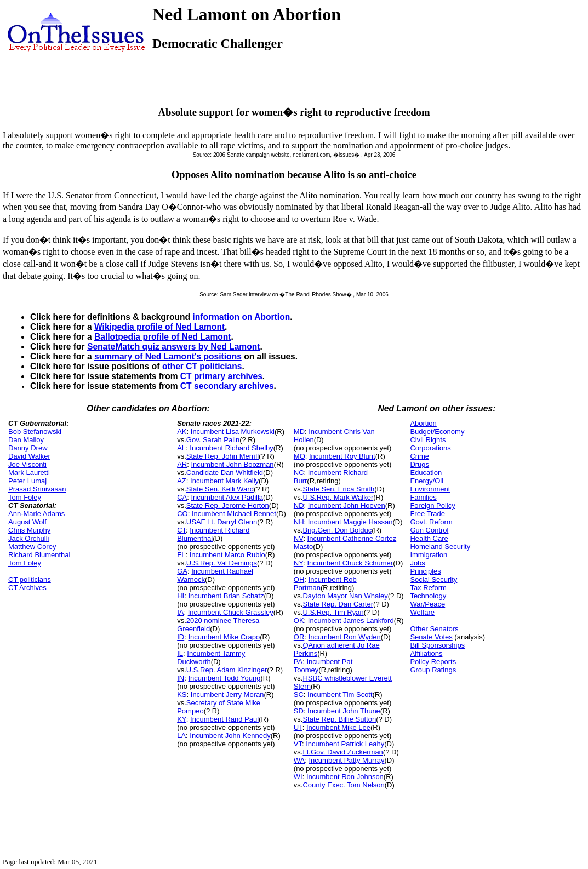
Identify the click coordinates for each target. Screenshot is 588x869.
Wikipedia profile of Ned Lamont (159, 327)
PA (298, 662)
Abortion (423, 423)
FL (181, 555)
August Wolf (27, 522)
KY (182, 719)
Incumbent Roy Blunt (342, 456)
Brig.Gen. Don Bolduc (337, 530)
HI (181, 596)
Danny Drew (28, 448)
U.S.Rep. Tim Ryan (333, 612)
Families (423, 497)
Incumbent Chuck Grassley (231, 612)
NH (299, 522)
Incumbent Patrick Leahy (345, 744)
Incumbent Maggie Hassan (350, 522)
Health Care (429, 538)
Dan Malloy (26, 440)
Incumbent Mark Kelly (224, 481)
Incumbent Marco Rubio (227, 555)
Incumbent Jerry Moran (227, 694)
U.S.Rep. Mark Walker (338, 497)
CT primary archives (221, 376)
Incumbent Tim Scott (340, 694)
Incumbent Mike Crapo (224, 637)
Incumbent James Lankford (351, 621)
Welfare (422, 612)
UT (298, 727)
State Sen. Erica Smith (338, 489)
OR (299, 637)
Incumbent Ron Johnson (345, 777)
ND (299, 505)
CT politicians (30, 579)
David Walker (29, 456)
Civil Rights (428, 440)
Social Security (433, 579)
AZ (182, 481)
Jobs (417, 563)
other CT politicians (202, 366)
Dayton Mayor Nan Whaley (345, 596)
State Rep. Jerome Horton (228, 505)
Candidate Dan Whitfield (225, 473)
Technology (428, 596)
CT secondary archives (227, 386)
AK (182, 431)
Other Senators (434, 629)
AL (181, 448)
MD (299, 431)
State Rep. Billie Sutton (339, 719)
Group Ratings (433, 670)
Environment (430, 489)
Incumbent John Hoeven (347, 505)
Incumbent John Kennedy (230, 736)
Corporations (430, 448)
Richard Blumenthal (39, 555)
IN (181, 678)
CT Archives (27, 588)
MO (299, 456)
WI (298, 777)
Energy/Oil (427, 481)
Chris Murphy (29, 530)
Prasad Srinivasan (37, 489)
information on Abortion (241, 317)
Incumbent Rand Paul (224, 719)
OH (299, 579)
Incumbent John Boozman (233, 464)
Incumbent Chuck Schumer (350, 563)
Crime (419, 456)
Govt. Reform (431, 522)
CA (182, 497)
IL (180, 653)
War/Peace (427, 604)
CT (181, 530)
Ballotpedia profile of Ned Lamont (163, 337)
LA (181, 736)
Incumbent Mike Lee (338, 727)
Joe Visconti (27, 464)
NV (299, 538)
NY (298, 563)
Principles (425, 571)
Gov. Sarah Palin (213, 440)
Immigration (429, 555)
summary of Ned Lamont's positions (168, 356)
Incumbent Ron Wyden (345, 637)
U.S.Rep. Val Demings (222, 563)
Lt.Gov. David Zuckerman (342, 752)
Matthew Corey (32, 547)
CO (182, 514)
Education (426, 473)
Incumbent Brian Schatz (226, 596)
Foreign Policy (432, 505)
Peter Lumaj (27, 481)
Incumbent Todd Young (224, 678)
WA (299, 760)
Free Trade (427, 514)
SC (299, 694)
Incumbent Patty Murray (347, 760)
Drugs (419, 464)
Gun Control (429, 530)
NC (299, 473)
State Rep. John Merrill (222, 456)
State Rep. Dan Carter (338, 604)
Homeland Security (440, 547)
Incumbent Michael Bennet (234, 514)
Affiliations (426, 653)
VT (298, 744)
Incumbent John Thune (344, 711)
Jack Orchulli (28, 538)
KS (182, 694)
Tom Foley (25, 497)
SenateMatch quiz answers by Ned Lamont (173, 347)
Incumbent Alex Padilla (227, 497)
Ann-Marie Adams (36, 514)
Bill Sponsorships (437, 645)
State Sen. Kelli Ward (220, 489)
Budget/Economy (437, 431)
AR (182, 464)
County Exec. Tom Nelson (343, 785)
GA (182, 571)
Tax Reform (428, 588)
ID (181, 637)
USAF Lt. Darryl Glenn (222, 522)
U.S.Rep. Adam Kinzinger (227, 670)
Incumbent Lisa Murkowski (233, 431)
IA (180, 612)
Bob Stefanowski (35, 431)
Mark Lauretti (29, 473)
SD (299, 711)
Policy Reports (433, 662)
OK (299, 621)
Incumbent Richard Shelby (231, 448)
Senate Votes (431, 637)
